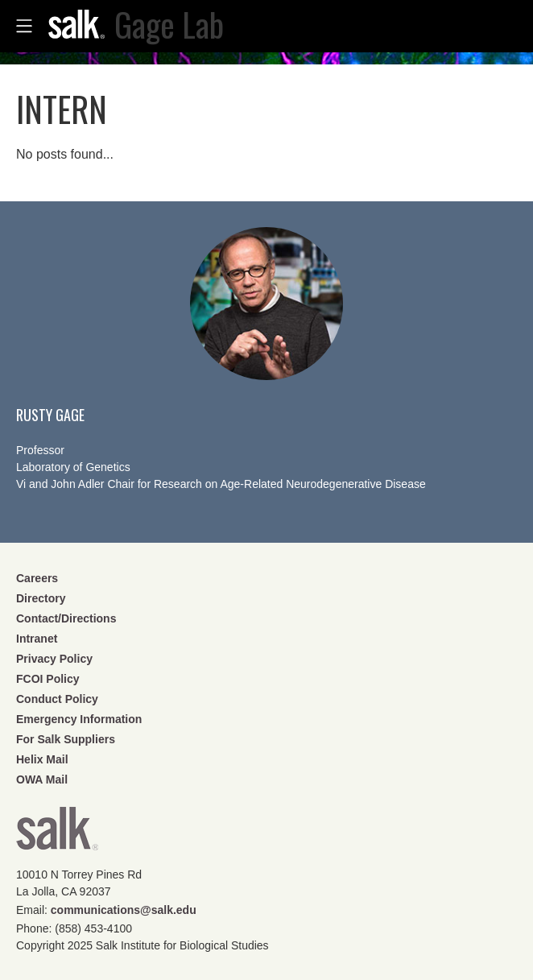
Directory (41, 598)
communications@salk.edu (124, 910)
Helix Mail (42, 759)
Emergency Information (79, 719)
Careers (37, 578)
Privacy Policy (54, 659)
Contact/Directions (66, 618)
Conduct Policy (57, 699)
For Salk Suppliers (66, 739)
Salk (57, 834)
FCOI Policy (48, 679)
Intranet (37, 639)
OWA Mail (42, 779)
